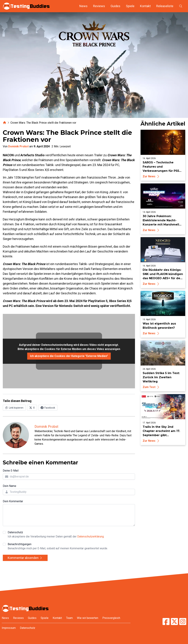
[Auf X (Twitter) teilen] (32, 408)
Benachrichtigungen (58, 547)
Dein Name (10, 486)
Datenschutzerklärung (91, 536)
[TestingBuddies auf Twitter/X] (174, 622)
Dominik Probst (18, 146)
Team (69, 618)
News (83, 6)
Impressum (9, 628)
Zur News (151, 176)
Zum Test (151, 387)
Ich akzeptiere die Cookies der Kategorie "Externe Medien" (69, 356)
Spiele (130, 6)
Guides (115, 6)
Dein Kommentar (13, 501)
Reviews (99, 6)
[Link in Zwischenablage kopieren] (14, 408)
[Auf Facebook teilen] (48, 408)
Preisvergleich (111, 618)
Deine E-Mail (11, 471)
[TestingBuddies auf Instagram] (183, 622)
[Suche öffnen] (181, 6)
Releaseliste (165, 6)
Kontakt (145, 6)
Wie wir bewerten (88, 618)
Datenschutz (56, 535)
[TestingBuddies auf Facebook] (166, 622)
